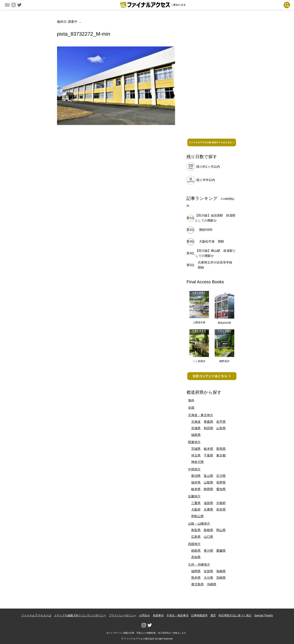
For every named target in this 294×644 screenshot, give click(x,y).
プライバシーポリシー (123, 615)
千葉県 (208, 455)
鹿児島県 (197, 584)
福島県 (196, 435)
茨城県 (196, 449)
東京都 (221, 455)
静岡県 (208, 489)
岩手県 (221, 422)
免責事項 (158, 615)
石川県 (221, 476)
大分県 (208, 578)
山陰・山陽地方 (199, 524)
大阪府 (196, 509)
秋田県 (208, 428)
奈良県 (221, 509)
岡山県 (221, 530)
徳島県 (196, 551)
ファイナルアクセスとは (36, 615)
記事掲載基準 (199, 615)
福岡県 (196, 571)
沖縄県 (212, 584)
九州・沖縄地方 (199, 565)
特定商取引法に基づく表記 (235, 615)
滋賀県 (208, 503)
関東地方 (194, 442)
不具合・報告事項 (177, 615)
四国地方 (194, 544)
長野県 (221, 482)
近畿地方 (194, 496)
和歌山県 (197, 516)
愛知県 (221, 489)
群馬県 (221, 449)
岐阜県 (196, 489)
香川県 (208, 551)
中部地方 (194, 469)
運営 (213, 615)
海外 (191, 400)
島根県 (208, 530)
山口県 (208, 537)
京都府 (221, 503)
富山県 (208, 476)
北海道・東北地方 (201, 415)
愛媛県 (221, 551)
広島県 (196, 537)
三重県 (196, 503)
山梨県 (208, 482)
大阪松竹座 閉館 (212, 241)
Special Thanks (264, 615)
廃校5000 (206, 230)
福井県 (196, 482)
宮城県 (196, 428)
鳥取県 (196, 530)
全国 (191, 408)
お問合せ (145, 615)
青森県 (208, 422)
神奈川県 (197, 462)
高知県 (196, 557)
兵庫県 (208, 509)
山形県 (221, 428)
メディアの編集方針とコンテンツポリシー (80, 615)
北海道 (196, 422)
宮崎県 (221, 578)
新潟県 (196, 476)
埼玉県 (196, 455)
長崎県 (221, 571)
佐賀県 (208, 571)
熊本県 (196, 578)
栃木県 (208, 449)
